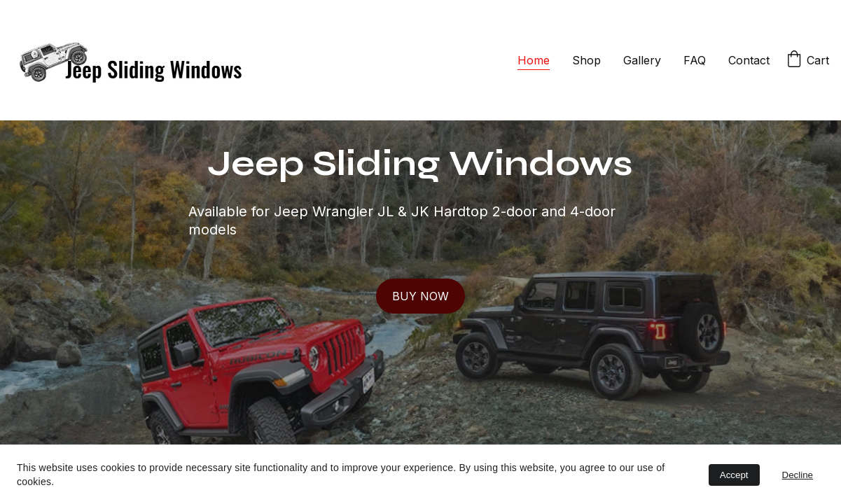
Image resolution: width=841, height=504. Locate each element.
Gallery (642, 60)
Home (534, 60)
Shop (586, 60)
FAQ (695, 60)
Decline (798, 475)
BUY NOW (420, 296)
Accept (734, 475)
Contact (749, 60)
